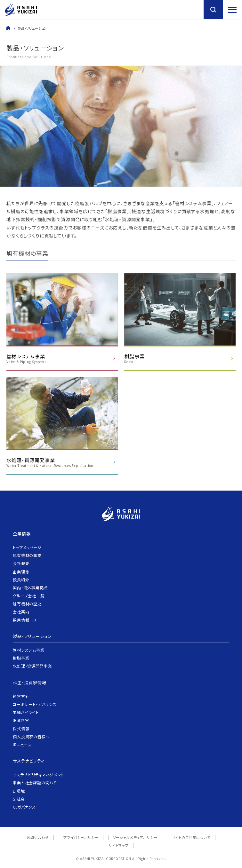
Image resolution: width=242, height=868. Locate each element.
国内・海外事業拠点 (30, 588)
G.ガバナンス (24, 807)
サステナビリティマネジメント (39, 775)
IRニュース (22, 744)
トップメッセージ (27, 547)
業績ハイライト (26, 712)
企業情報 (22, 534)
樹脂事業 (21, 658)
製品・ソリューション (32, 636)
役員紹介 (21, 580)
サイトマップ (118, 845)
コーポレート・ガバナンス (35, 704)
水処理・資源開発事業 (32, 666)
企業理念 (21, 572)
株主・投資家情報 (30, 682)
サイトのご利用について (191, 837)
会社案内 (21, 612)
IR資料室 (21, 720)
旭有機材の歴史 (27, 604)
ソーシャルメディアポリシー (135, 837)
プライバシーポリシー (81, 837)
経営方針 (21, 696)
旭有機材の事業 (27, 555)
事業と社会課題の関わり (35, 783)
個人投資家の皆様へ (31, 736)
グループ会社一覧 (29, 596)
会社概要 (21, 563)
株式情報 (21, 728)
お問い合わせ (38, 837)
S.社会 (19, 799)
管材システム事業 (29, 650)
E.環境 (19, 791)
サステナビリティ (29, 761)
